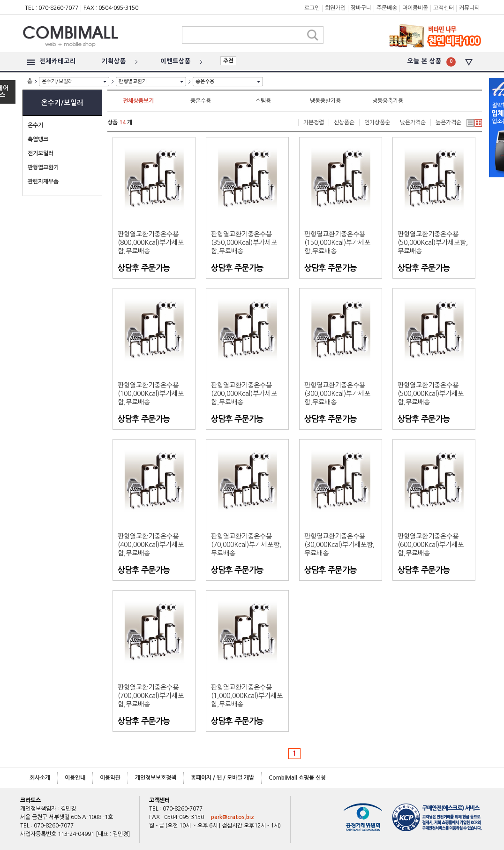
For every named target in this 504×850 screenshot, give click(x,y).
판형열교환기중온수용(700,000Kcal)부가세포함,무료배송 (151, 696)
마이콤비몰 (415, 8)
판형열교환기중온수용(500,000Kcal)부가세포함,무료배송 (431, 394)
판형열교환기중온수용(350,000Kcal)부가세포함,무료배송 (244, 243)
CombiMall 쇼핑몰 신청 (297, 778)
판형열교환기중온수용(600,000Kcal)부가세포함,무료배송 (431, 545)
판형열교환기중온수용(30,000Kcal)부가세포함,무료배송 (339, 545)
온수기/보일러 (57, 81)
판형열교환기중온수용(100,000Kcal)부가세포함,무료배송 (151, 394)
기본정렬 (314, 122)
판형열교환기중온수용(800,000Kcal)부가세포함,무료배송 (151, 243)
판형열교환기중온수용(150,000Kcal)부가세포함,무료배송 (337, 243)
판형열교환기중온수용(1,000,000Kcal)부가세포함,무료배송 (247, 696)
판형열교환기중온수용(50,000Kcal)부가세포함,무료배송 (433, 243)
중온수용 (205, 81)
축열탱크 (38, 139)
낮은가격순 (413, 122)
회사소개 (40, 778)
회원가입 (335, 8)
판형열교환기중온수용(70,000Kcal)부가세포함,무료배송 (246, 545)
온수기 (35, 125)
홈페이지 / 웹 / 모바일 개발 (222, 778)
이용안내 (75, 778)
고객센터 (444, 8)
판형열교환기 (133, 81)
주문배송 (387, 8)
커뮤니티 (469, 8)
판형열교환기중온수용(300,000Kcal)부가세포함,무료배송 (337, 394)
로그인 (312, 8)
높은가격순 (448, 122)
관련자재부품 (43, 182)
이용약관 (110, 778)
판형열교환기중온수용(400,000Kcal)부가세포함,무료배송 (151, 545)
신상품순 (344, 122)
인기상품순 (377, 122)
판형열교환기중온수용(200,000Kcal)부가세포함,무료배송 (244, 394)
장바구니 (361, 8)
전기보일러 (41, 153)
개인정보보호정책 (156, 778)
